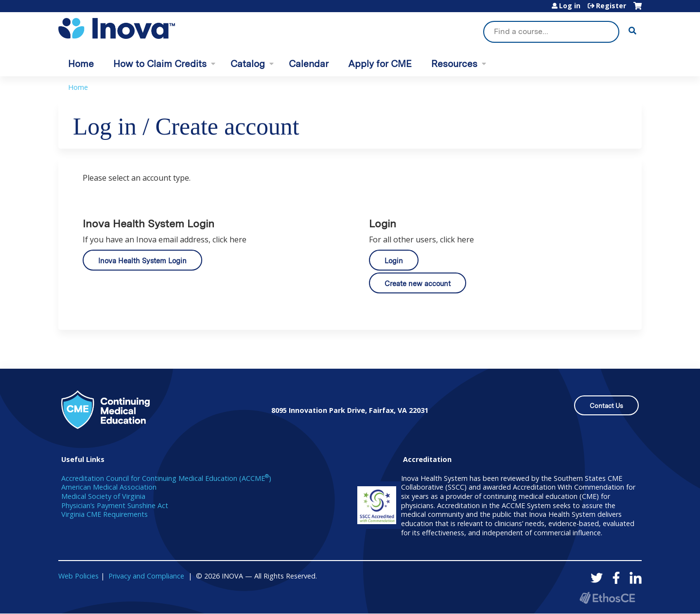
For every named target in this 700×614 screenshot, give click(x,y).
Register (611, 6)
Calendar (309, 64)
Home (81, 64)
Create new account (418, 283)
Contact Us (606, 406)
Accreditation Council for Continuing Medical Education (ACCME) (166, 478)
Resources (454, 64)
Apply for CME (380, 64)
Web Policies (79, 576)
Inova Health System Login (142, 261)
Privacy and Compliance (146, 576)
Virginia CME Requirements (105, 514)
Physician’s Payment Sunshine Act (115, 505)
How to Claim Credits (160, 64)
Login (394, 261)
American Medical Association (109, 487)
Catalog (248, 64)
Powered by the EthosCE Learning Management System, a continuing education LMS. (607, 598)
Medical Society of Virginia (103, 496)
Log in (570, 6)
